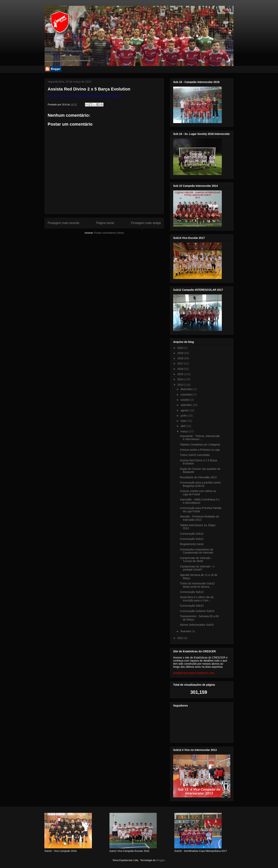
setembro (186, 405)
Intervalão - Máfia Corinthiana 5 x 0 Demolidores (200, 501)
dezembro (187, 389)
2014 (181, 379)
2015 (181, 374)
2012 (181, 638)
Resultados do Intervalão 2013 (198, 477)
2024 (181, 348)
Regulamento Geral (192, 544)
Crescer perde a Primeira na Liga (200, 450)
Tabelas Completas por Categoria (200, 445)
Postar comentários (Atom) (109, 233)
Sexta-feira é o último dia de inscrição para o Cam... (197, 599)
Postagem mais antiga (146, 223)
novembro (187, 395)
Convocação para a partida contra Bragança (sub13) (200, 484)
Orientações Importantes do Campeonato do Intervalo (197, 551)
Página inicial (105, 223)
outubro (185, 400)
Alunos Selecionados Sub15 (197, 625)
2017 (181, 363)
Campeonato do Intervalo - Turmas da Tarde (196, 560)
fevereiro (186, 631)
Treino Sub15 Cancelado (195, 455)
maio (184, 421)
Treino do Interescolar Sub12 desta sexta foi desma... (197, 585)
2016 (181, 369)
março (185, 431)
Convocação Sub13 (192, 592)
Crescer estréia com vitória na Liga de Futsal (198, 493)
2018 (181, 358)
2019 (181, 353)
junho (184, 416)
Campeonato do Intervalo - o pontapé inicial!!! (197, 568)
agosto (185, 410)
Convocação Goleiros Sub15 (197, 611)
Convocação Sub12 (192, 534)
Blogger (161, 860)
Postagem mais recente (64, 223)
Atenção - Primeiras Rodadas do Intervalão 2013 (199, 518)
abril (183, 426)
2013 (181, 385)
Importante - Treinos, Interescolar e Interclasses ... (200, 438)
